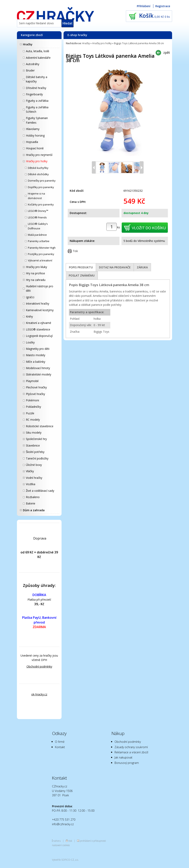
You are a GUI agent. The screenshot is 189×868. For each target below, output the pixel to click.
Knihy (29, 316)
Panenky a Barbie (39, 241)
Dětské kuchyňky (38, 168)
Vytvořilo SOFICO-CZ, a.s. (65, 860)
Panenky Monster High (42, 248)
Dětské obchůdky (38, 174)
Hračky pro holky (37, 161)
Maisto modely (36, 355)
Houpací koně (35, 148)
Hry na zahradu (36, 280)
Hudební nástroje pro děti (40, 288)
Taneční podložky (37, 458)
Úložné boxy (34, 465)
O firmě (60, 742)
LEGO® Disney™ (38, 211)
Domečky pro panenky (42, 181)
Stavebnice (33, 445)
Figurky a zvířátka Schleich (37, 109)
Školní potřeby (35, 452)
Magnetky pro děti (38, 349)
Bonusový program (127, 763)
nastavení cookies (61, 845)
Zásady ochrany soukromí (131, 747)
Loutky (30, 342)
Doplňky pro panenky (41, 187)
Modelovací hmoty (38, 368)
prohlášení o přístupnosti (93, 841)
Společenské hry (36, 439)
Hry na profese (35, 273)
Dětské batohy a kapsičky (37, 79)
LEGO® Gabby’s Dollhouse (38, 226)
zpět (167, 52)
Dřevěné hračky (36, 88)
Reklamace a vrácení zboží (131, 752)
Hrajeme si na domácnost (36, 196)
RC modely (33, 420)
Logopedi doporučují (39, 336)
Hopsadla (32, 142)
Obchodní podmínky (39, 666)
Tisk (75, 251)
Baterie (31, 503)
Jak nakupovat (123, 757)
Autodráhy (33, 64)
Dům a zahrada (34, 510)
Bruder (30, 70)
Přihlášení (144, 6)
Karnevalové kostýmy (40, 310)
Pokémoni (32, 400)
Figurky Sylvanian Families (37, 120)
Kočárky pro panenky (41, 204)
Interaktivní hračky (38, 304)
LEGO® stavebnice (38, 329)
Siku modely (34, 433)
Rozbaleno (33, 497)
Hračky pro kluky (36, 267)
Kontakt (60, 747)
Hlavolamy (33, 129)
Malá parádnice (37, 235)
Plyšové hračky (35, 394)
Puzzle (30, 413)
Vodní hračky (34, 478)
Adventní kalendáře (38, 58)
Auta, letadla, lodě (38, 51)
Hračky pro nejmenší (39, 155)
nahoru (57, 841)
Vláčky (30, 471)
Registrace (163, 6)
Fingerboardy (34, 94)
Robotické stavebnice (40, 426)
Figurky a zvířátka (37, 101)
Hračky (28, 44)
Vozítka (31, 484)
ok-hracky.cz (39, 694)
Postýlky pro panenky (41, 254)
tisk (70, 841)
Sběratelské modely (39, 374)
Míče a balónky (36, 362)
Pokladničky (33, 407)
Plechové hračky (36, 387)
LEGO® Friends (37, 217)
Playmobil (32, 381)
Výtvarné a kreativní (40, 260)
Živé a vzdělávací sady (40, 491)
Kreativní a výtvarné (39, 323)
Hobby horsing (35, 135)
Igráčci (30, 297)
